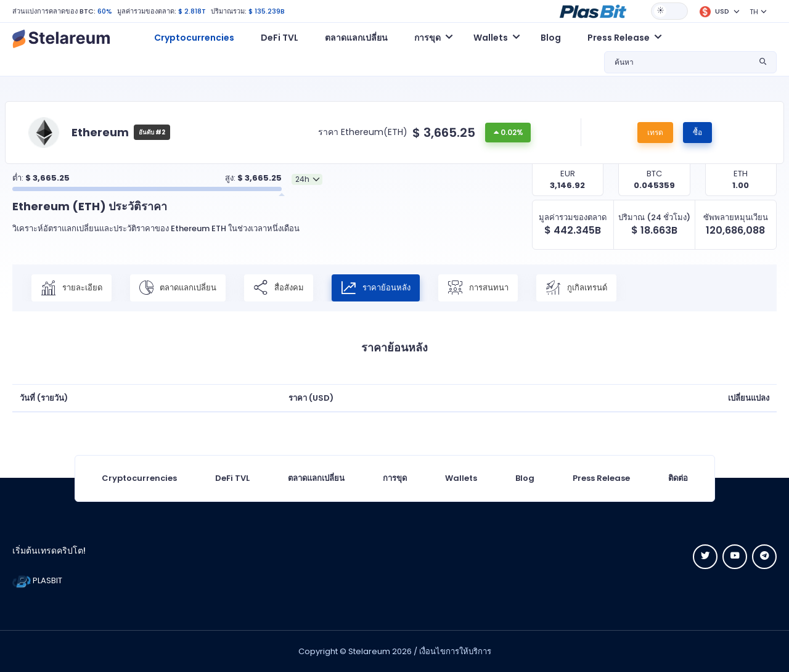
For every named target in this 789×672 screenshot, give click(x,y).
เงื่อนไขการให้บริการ (455, 651)
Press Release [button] (619, 38)
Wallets (461, 478)
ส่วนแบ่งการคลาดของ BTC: (54, 11)
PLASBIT (37, 580)
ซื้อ (697, 132)
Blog (551, 38)
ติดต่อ (678, 478)
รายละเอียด (72, 288)
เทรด (655, 132)
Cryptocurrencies (194, 38)
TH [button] (754, 12)
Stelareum (369, 651)
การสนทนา (478, 288)
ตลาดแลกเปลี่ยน (356, 38)
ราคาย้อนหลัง (376, 288)
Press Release (601, 478)
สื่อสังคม (279, 288)
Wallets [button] (491, 38)
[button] (593, 10)
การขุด (395, 478)
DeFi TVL (280, 38)
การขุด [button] (427, 38)
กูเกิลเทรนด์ (576, 288)
